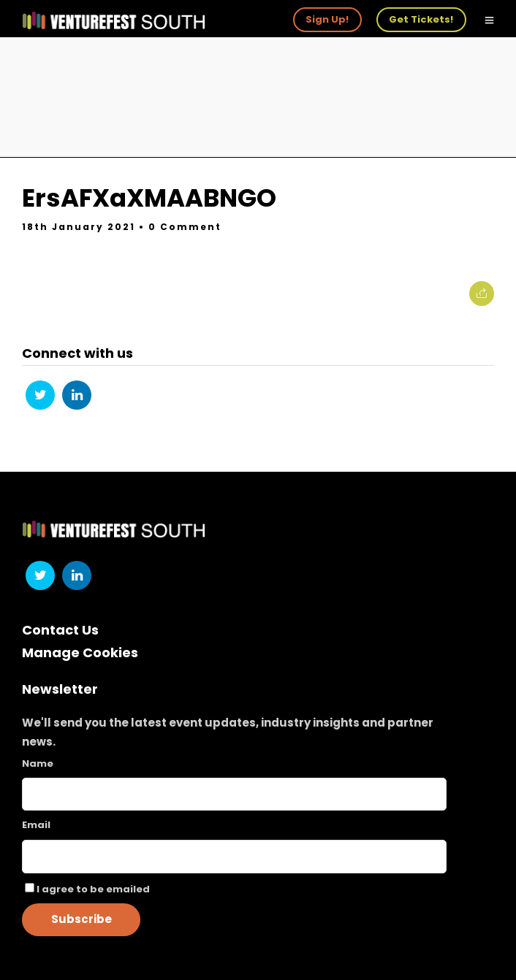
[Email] (234, 857)
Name (38, 763)
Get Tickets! (421, 19)
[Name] (234, 794)
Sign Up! (327, 19)
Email (36, 825)
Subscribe (81, 919)
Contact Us (60, 630)
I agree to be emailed (93, 889)
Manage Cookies (80, 652)
